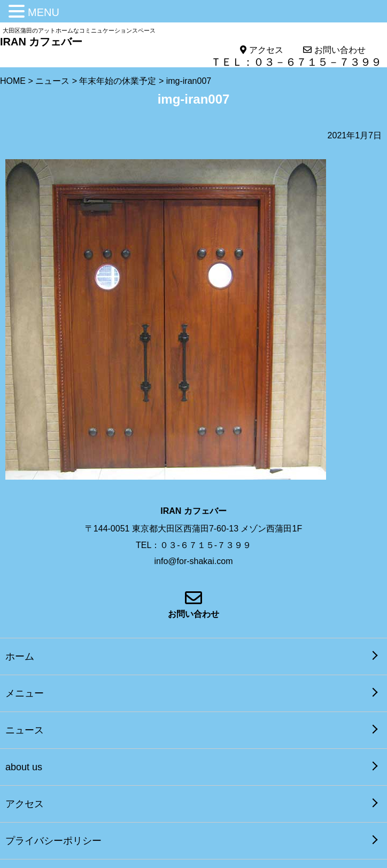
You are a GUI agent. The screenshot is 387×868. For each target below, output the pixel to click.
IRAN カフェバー (41, 42)
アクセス (261, 50)
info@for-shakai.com (194, 561)
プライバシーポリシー (53, 841)
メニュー (25, 693)
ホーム (20, 656)
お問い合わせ (334, 50)
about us (24, 767)
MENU (44, 12)
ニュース (25, 730)
